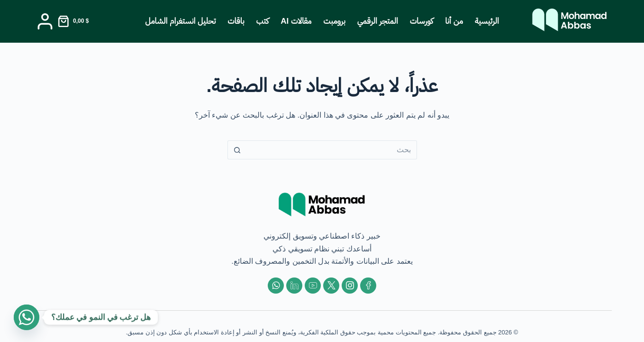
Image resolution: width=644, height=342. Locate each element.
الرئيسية (487, 21)
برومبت (334, 21)
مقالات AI (296, 21)
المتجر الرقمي (378, 21)
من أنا (454, 21)
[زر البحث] (237, 150)
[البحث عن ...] (332, 150)
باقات (236, 21)
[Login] (45, 21)
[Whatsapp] (27, 317)
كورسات (422, 21)
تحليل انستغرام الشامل (180, 21)
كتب (263, 21)
